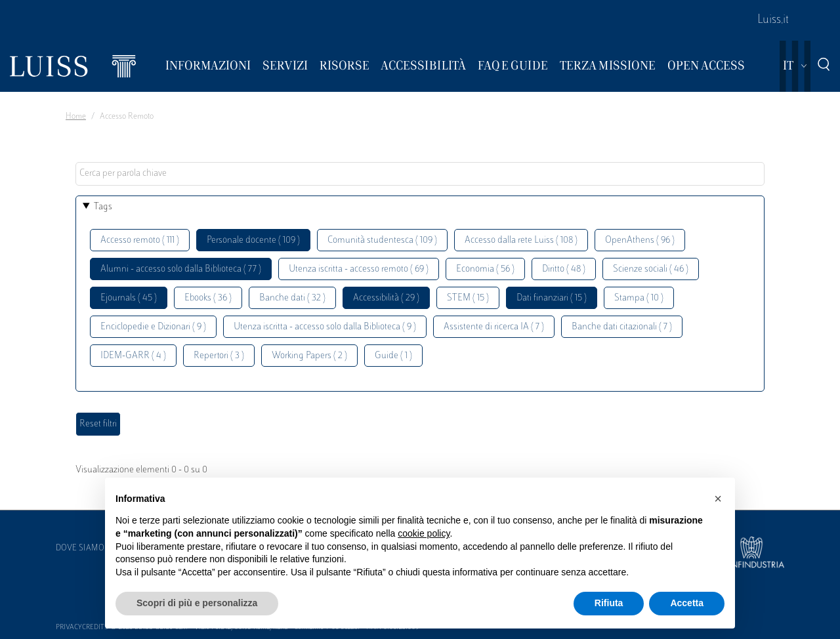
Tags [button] (103, 207)
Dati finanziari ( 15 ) (552, 298)
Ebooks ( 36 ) (208, 298)
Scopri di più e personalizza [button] (197, 603)
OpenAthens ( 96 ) (640, 240)
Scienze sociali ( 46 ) (651, 269)
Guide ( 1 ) (393, 356)
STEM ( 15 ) (468, 298)
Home (76, 117)
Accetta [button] (687, 603)
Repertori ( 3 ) (219, 356)
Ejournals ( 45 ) (129, 298)
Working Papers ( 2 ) (309, 356)
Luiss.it (773, 20)
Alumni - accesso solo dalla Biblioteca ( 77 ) (181, 269)
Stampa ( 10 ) (639, 298)
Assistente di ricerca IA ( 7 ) (494, 327)
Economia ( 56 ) (485, 269)
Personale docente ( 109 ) (253, 240)
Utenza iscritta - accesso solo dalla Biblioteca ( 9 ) (325, 327)
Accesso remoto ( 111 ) (140, 240)
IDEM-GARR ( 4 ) (133, 356)
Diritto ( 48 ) (564, 269)
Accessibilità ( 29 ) (386, 298)
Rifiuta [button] (609, 603)
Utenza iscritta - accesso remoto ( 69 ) (359, 269)
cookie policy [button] (424, 533)
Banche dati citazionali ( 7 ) (622, 327)
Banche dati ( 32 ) (292, 298)
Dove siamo (80, 548)
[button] (718, 499)
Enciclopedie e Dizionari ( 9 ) (153, 327)
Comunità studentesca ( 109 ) (382, 240)
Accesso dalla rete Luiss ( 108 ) (521, 240)
